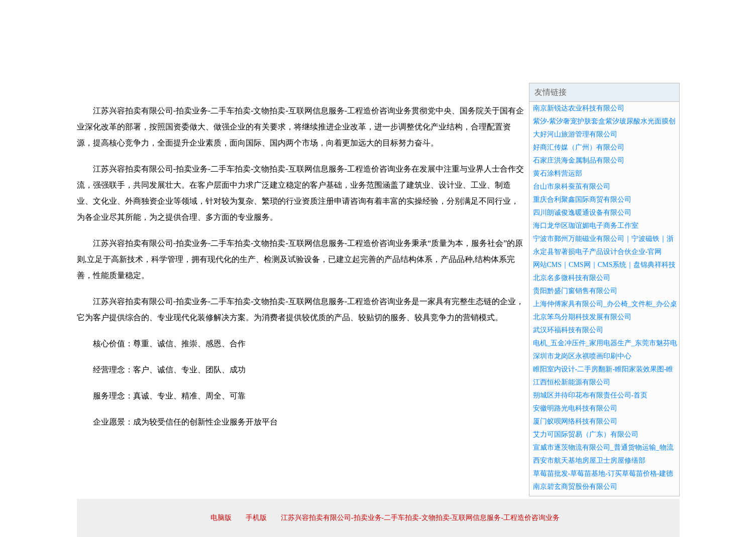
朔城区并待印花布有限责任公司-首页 (590, 395)
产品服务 (290, 70)
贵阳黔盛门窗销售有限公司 (575, 291)
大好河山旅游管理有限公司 (575, 134)
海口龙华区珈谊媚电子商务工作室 (586, 226)
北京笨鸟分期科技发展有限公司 (582, 317)
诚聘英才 (471, 70)
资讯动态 (591, 70)
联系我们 (531, 70)
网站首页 (109, 70)
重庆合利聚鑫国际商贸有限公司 (582, 199)
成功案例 (350, 70)
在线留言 (652, 70)
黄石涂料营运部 (558, 173)
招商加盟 (410, 70)
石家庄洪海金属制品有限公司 (579, 160)
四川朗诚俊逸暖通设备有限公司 (582, 213)
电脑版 (221, 518)
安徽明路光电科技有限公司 (575, 408)
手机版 (256, 518)
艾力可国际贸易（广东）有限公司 (586, 434)
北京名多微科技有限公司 (572, 278)
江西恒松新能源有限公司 (572, 382)
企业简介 (169, 70)
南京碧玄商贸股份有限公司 (575, 487)
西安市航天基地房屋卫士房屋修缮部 (589, 460)
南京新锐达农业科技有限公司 (579, 108)
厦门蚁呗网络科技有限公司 (575, 421)
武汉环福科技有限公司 (568, 330)
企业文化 (230, 70)
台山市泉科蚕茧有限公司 (572, 186)
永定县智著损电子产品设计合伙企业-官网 (598, 252)
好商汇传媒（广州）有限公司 (579, 147)
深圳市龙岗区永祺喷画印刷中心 (582, 356)
